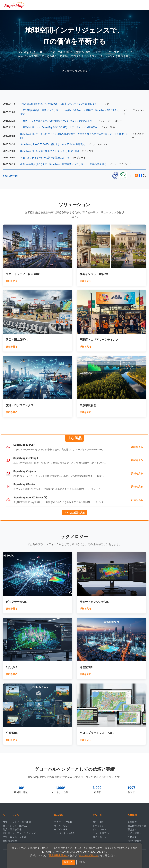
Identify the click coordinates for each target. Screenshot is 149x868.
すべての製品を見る (74, 513)
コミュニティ (100, 837)
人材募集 (132, 837)
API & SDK (98, 822)
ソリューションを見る (74, 71)
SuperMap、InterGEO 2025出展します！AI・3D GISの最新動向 (53, 144)
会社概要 (132, 822)
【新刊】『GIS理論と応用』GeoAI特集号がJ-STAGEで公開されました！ (58, 121)
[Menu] (142, 5)
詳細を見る (12, 281)
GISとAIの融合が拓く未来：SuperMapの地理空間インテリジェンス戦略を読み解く (63, 164)
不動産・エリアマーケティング (19, 833)
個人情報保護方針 (137, 826)
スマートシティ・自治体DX (17, 822)
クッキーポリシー (88, 855)
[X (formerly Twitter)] (144, 176)
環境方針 (132, 829)
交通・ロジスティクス (15, 837)
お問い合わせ (134, 841)
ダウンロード (100, 829)
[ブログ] (136, 176)
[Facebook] (140, 176)
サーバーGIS (60, 826)
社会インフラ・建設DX (15, 826)
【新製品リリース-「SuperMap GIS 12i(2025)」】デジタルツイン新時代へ (59, 127)
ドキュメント (100, 826)
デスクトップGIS (63, 822)
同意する (68, 862)
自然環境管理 (10, 841)
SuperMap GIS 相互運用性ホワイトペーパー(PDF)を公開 (50, 151)
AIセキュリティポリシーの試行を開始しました (45, 158)
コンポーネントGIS (64, 833)
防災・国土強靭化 (12, 829)
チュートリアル (101, 833)
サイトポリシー (136, 833)
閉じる (82, 862)
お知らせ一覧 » (11, 176)
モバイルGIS (60, 829)
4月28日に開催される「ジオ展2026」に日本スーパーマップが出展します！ (60, 104)
